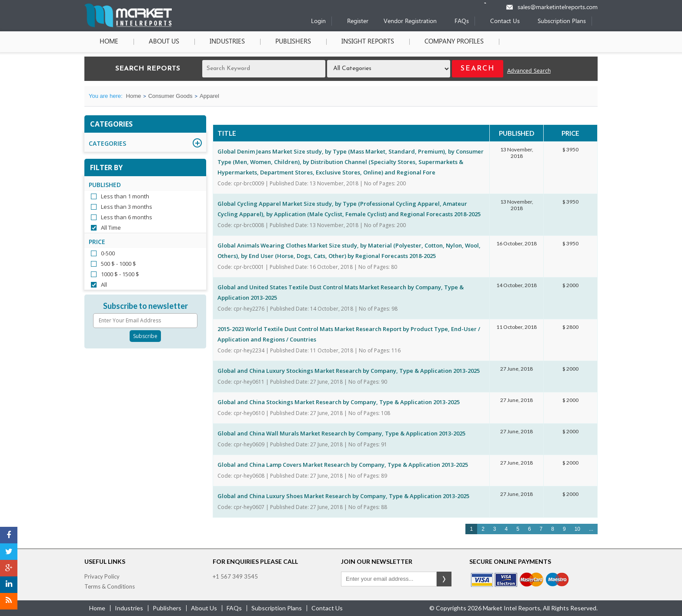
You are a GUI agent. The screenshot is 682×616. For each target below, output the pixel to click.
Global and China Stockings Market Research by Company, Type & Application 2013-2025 (339, 402)
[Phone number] (491, 3)
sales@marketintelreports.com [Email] (558, 8)
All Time (111, 228)
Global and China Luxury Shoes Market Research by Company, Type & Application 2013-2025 (343, 496)
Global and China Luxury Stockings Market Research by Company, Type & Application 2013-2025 (349, 371)
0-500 (108, 253)
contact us (327, 608)
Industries (227, 42)
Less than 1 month (125, 196)
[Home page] (128, 25)
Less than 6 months (127, 217)
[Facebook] (9, 535)
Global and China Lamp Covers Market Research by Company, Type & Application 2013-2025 (343, 465)
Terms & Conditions (110, 586)
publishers (167, 608)
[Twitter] (9, 552)
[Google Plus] (9, 568)
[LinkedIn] (9, 585)
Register (358, 22)
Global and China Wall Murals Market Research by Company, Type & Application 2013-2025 (341, 433)
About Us (164, 42)
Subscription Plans (562, 22)
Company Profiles (454, 42)
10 (577, 529)
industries (129, 608)
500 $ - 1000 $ (119, 264)
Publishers (293, 42)
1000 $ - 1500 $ (120, 274)
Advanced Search (529, 71)
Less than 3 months (127, 207)
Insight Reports (368, 42)
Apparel (209, 96)
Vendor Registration (410, 22)
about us (204, 608)
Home (109, 42)
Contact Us (505, 22)
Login (318, 22)
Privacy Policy (102, 576)
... (591, 529)
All (104, 285)
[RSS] (9, 601)
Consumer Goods (170, 96)
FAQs (462, 22)
